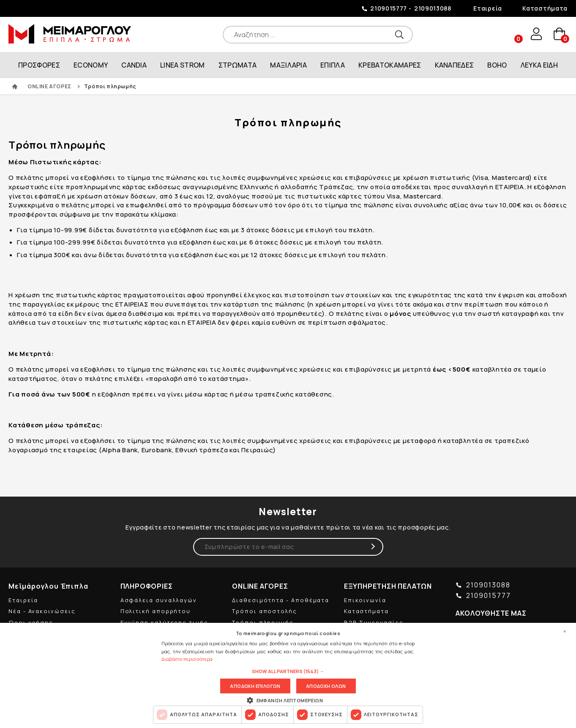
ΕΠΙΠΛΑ (333, 65)
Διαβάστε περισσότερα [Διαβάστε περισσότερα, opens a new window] (187, 659)
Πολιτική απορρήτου (156, 611)
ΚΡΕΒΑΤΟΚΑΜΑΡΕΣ (390, 65)
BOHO (497, 65)
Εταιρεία (488, 8)
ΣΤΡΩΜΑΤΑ (238, 65)
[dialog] (288, 675)
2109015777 (389, 8)
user (535, 34)
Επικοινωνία (365, 600)
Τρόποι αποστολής (265, 611)
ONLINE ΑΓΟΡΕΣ (49, 86)
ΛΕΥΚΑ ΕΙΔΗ (539, 65)
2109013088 (433, 8)
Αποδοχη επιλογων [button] (255, 686)
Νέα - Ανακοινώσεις (42, 611)
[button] (288, 671)
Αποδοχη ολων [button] (326, 686)
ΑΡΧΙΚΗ (15, 87)
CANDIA (134, 65)
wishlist (512, 34)
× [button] (565, 631)
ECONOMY (91, 65)
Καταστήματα (545, 8)
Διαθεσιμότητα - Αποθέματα (281, 600)
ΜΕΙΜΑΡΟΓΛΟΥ (70, 34)
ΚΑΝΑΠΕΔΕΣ (455, 65)
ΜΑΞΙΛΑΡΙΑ (288, 65)
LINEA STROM (183, 65)
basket (559, 34)
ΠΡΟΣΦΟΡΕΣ (39, 65)
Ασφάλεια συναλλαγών (159, 600)
